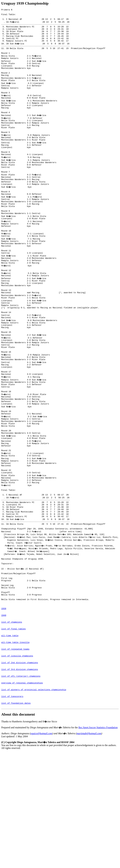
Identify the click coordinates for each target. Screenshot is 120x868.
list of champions (12, 712)
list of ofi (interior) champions (21, 774)
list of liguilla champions (17, 750)
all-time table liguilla (15, 735)
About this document (18, 816)
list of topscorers (12, 797)
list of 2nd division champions (20, 758)
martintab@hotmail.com (89, 835)
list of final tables (13, 720)
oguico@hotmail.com (41, 835)
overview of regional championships (22, 781)
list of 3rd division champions (20, 766)
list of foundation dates (16, 804)
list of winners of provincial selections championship (34, 789)
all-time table (10, 727)
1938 (4, 697)
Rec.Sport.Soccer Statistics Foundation (98, 829)
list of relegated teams (15, 743)
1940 (4, 704)
